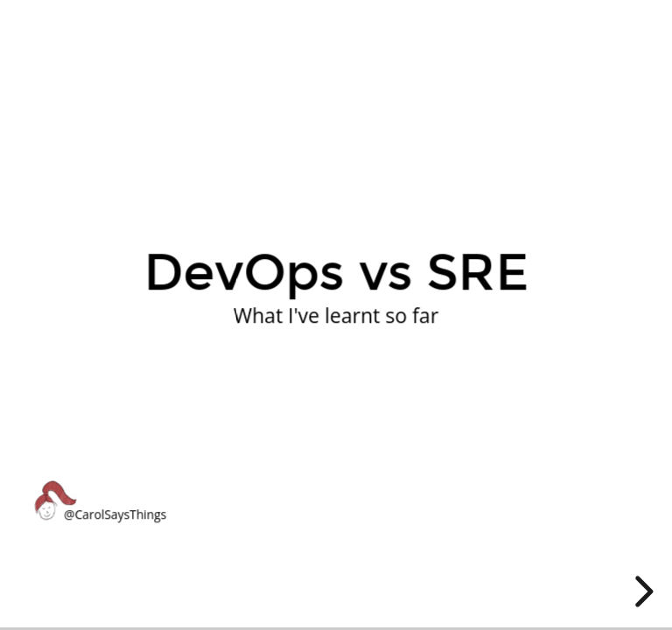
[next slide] (641, 591)
